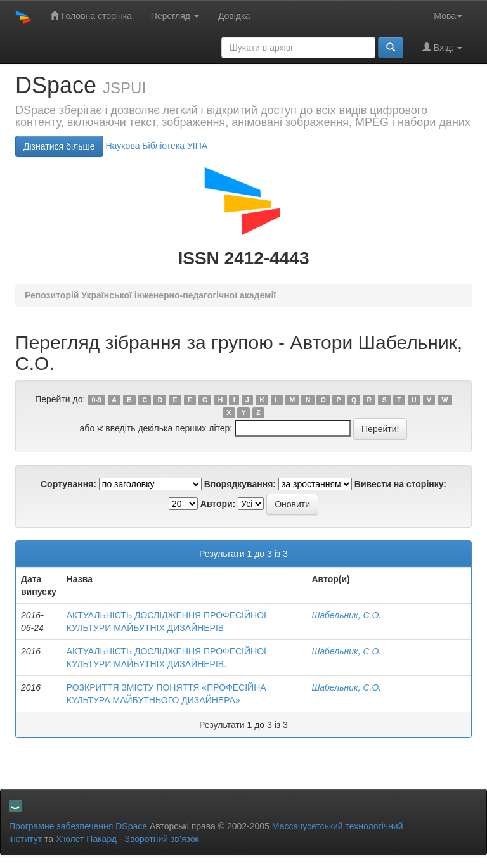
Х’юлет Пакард (86, 839)
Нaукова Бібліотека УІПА (156, 146)
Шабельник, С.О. (346, 615)
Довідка (234, 16)
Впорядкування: (240, 484)
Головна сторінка (91, 16)
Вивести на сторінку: (400, 484)
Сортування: (68, 484)
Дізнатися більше (59, 146)
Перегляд (175, 16)
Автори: (218, 504)
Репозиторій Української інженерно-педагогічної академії (150, 295)
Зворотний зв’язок (161, 839)
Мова (448, 16)
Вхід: (442, 47)
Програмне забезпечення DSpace (78, 826)
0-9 (97, 400)
